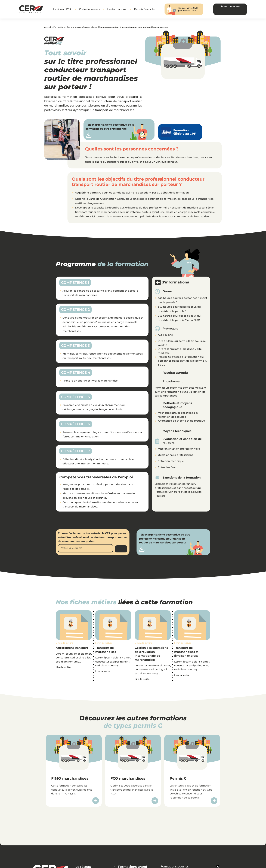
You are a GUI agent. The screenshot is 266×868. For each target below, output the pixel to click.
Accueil (48, 28)
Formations (59, 28)
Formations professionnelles (81, 28)
